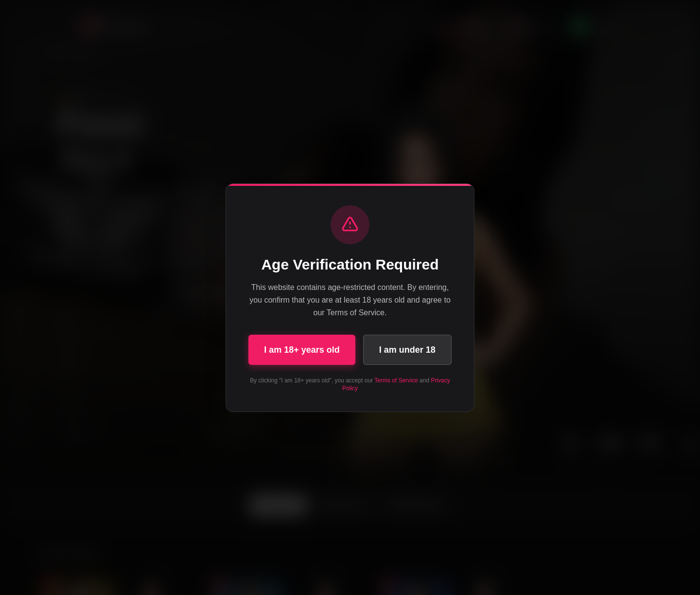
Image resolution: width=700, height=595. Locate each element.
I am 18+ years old (302, 350)
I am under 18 (407, 350)
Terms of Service (396, 380)
